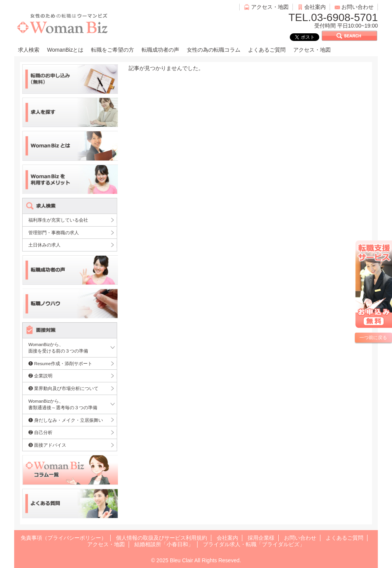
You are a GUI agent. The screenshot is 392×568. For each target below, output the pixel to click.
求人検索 (29, 50)
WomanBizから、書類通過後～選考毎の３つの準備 (63, 404)
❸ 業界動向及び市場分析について (63, 388)
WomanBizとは (65, 50)
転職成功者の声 (160, 50)
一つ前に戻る (373, 338)
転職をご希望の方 (113, 50)
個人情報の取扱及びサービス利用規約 (162, 538)
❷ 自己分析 (40, 432)
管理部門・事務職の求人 (54, 233)
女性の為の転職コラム (214, 50)
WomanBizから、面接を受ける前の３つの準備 (58, 348)
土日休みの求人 (44, 245)
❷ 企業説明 (40, 376)
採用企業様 (261, 538)
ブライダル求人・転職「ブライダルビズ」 (254, 544)
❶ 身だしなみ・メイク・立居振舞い (66, 420)
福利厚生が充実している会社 (58, 220)
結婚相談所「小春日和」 (164, 544)
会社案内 (315, 7)
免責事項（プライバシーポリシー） (64, 538)
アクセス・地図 (270, 7)
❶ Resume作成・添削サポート (60, 363)
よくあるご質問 (267, 50)
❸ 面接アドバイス (47, 445)
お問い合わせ (358, 7)
